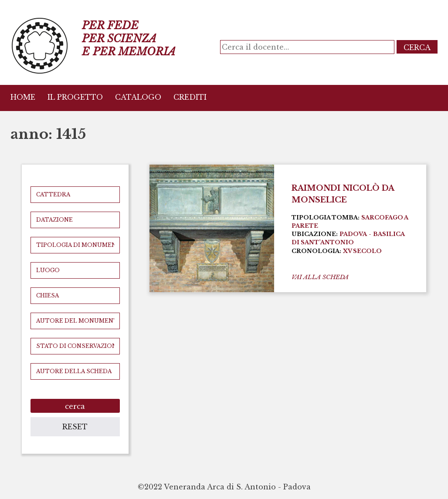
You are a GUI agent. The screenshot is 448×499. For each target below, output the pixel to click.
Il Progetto (75, 97)
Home (23, 97)
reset (75, 427)
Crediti (190, 97)
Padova (353, 234)
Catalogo (138, 97)
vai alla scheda (320, 277)
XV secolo (362, 251)
